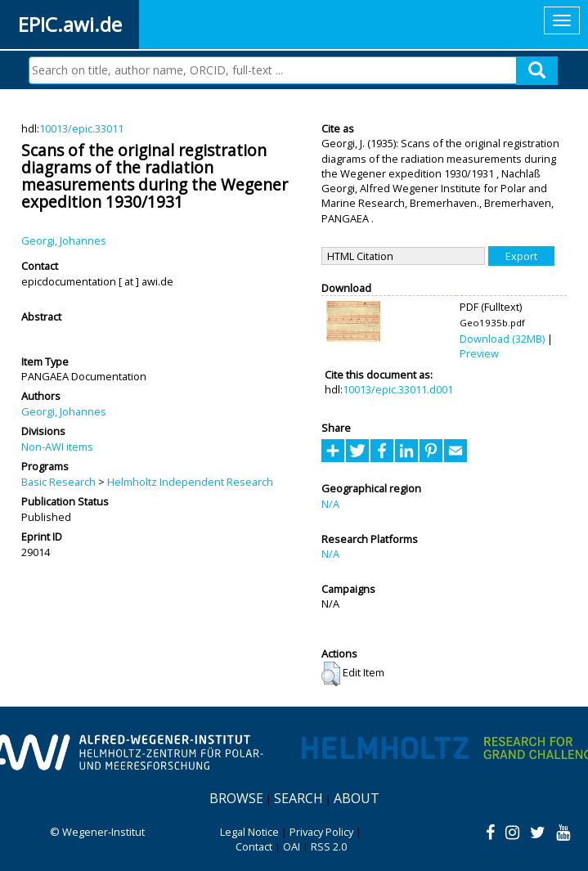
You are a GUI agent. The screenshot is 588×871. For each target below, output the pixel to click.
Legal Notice (249, 832)
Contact (254, 846)
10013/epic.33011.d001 (398, 389)
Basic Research (58, 482)
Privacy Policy (321, 832)
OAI (292, 846)
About (357, 798)
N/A (330, 504)
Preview (479, 353)
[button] (331, 674)
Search (298, 798)
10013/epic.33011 (81, 128)
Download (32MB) (502, 339)
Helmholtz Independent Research (190, 482)
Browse (236, 798)
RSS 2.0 (329, 846)
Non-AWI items (57, 447)
